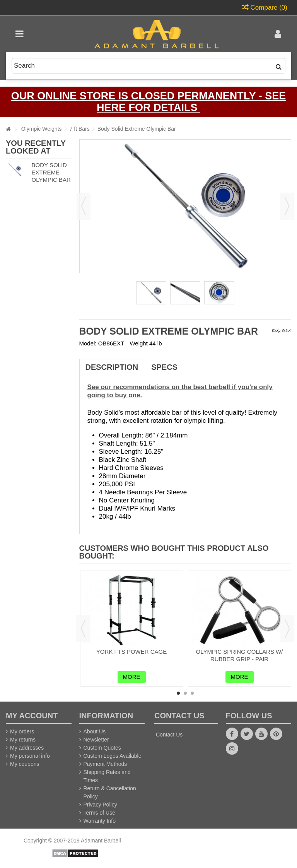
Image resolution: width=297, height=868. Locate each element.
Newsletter (96, 740)
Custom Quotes (102, 748)
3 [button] (192, 693)
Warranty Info (100, 821)
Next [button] (287, 206)
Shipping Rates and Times (107, 776)
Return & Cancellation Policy (110, 792)
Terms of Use (99, 813)
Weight (138, 343)
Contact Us (169, 735)
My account (32, 716)
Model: (88, 343)
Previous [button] (84, 206)
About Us (95, 731)
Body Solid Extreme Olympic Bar (51, 172)
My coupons (25, 764)
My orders (22, 731)
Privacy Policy (100, 805)
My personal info (30, 756)
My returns (23, 740)
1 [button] (178, 693)
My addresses (27, 748)
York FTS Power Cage (132, 652)
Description (112, 367)
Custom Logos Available (113, 756)
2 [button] (185, 693)
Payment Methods (105, 764)
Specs (164, 367)
